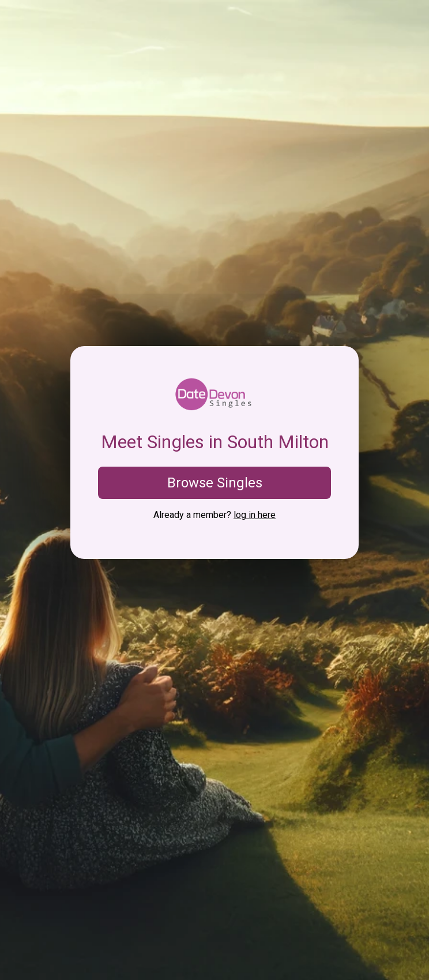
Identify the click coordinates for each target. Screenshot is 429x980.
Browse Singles (215, 483)
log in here (255, 515)
